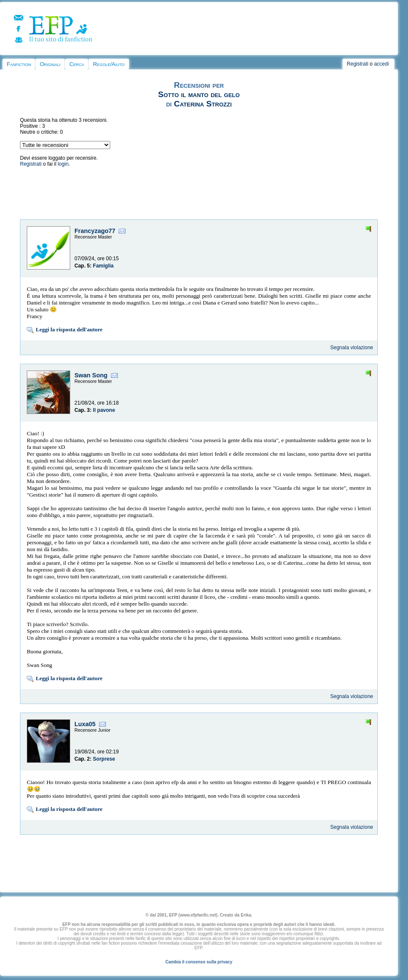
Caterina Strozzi (203, 104)
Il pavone (104, 410)
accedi (381, 64)
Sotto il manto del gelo (199, 94)
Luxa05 (85, 724)
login (63, 164)
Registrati (358, 64)
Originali (50, 64)
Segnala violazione (352, 348)
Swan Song (91, 375)
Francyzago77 (95, 231)
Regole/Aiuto (108, 64)
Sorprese (104, 759)
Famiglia (103, 266)
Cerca (77, 64)
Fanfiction (19, 64)
